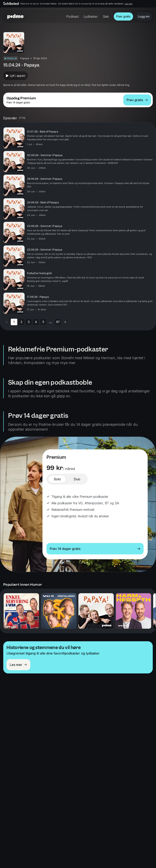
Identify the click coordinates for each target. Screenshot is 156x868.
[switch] (57, 479)
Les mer (129, 4)
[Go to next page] (65, 322)
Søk (106, 16)
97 (58, 322)
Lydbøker (91, 16)
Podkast (72, 16)
